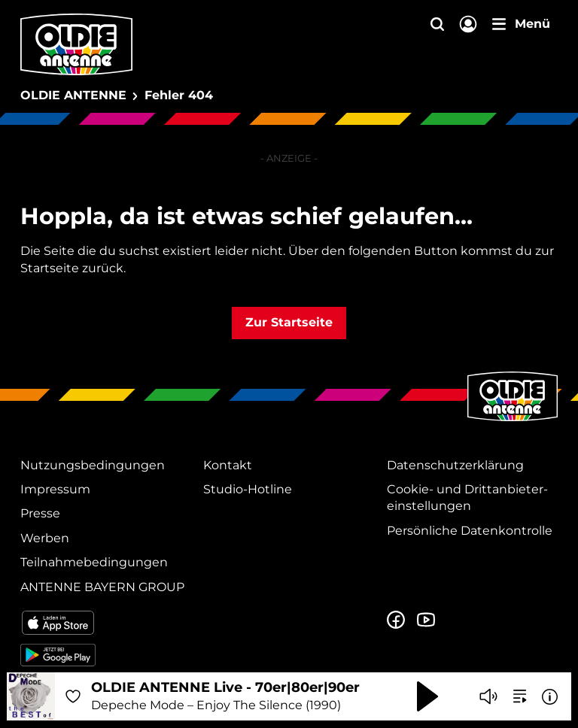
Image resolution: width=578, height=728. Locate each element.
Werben (45, 538)
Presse (40, 513)
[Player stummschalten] (488, 696)
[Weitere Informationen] (550, 697)
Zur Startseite (289, 322)
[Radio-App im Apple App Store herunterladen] (106, 623)
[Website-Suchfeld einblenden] (437, 25)
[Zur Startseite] (513, 420)
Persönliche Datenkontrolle (470, 531)
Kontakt (228, 465)
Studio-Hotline (248, 489)
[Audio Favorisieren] (73, 696)
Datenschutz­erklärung (455, 465)
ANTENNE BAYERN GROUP (102, 587)
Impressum (55, 489)
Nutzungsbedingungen (93, 465)
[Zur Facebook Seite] (396, 620)
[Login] (468, 25)
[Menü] (521, 24)
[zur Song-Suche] (520, 696)
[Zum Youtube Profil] (426, 620)
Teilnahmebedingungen (94, 562)
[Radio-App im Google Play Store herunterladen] (106, 655)
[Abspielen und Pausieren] (427, 696)
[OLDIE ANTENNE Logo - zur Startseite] (76, 44)
